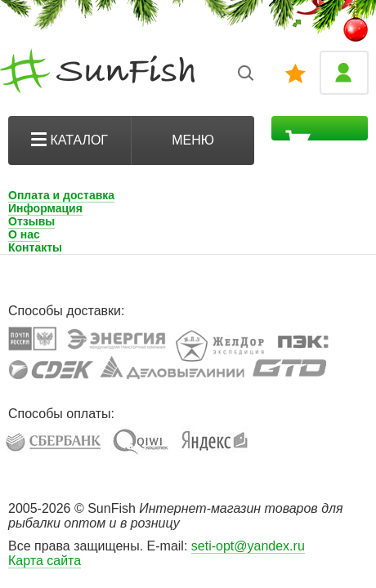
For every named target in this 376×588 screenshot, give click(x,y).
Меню (193, 140)
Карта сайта (45, 561)
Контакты (35, 247)
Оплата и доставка (61, 195)
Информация (45, 208)
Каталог (69, 140)
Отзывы (31, 221)
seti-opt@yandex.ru (248, 546)
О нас (24, 234)
